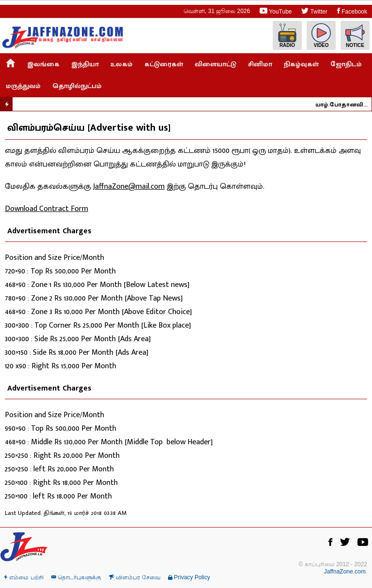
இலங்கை (43, 64)
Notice (355, 36)
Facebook (352, 11)
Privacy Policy (189, 577)
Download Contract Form (46, 209)
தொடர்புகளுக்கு (76, 577)
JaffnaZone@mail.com (129, 187)
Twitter (314, 11)
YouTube (276, 11)
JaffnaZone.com (345, 572)
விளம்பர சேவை (135, 577)
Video (321, 36)
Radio (287, 36)
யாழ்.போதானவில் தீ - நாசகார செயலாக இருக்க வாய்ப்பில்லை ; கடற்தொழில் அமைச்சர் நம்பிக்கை (345, 105)
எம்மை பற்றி (24, 577)
